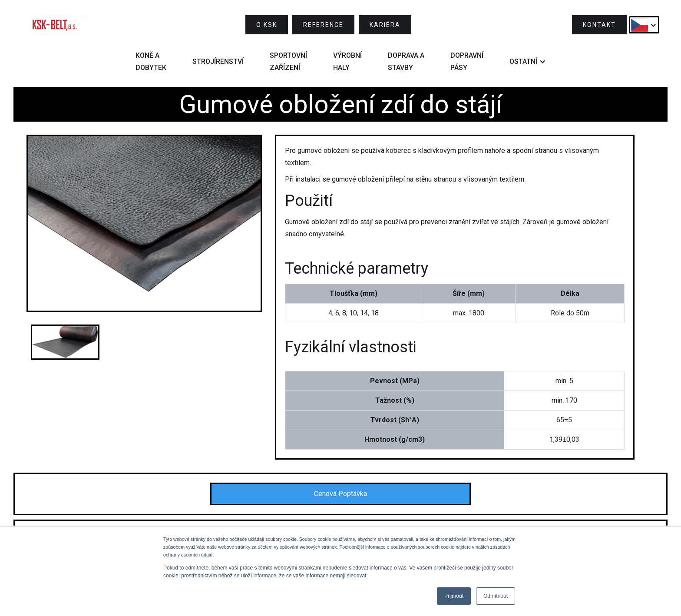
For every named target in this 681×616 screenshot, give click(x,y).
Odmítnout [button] (496, 596)
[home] (54, 25)
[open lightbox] (144, 223)
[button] (644, 25)
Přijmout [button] (454, 596)
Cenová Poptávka (340, 494)
